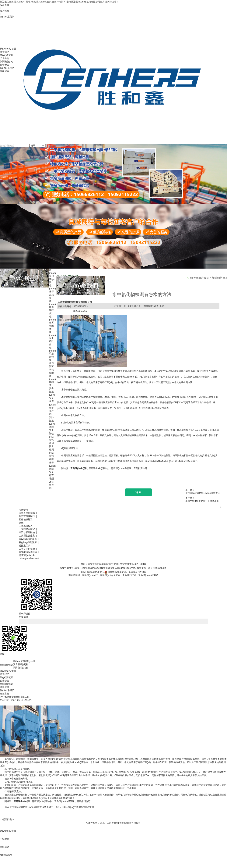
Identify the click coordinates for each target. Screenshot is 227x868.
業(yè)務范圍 (7, 677)
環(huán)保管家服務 (52, 292)
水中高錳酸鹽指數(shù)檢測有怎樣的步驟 (204, 493)
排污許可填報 (51, 366)
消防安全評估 (51, 430)
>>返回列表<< (7, 820)
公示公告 (5, 681)
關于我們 (5, 674)
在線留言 (5, 694)
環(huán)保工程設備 (52, 338)
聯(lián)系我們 (7, 690)
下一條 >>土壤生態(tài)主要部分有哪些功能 (73, 807)
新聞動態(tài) (7, 684)
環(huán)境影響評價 (52, 307)
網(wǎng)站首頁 (8, 671)
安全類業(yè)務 (52, 392)
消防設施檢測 (51, 440)
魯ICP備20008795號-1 (92, 572)
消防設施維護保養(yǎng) (52, 459)
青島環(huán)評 (22, 801)
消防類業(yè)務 (52, 421)
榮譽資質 (5, 687)
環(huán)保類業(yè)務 (52, 276)
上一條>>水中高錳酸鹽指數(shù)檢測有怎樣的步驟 (25, 807)
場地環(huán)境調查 (52, 379)
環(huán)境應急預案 (52, 354)
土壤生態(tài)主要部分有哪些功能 (202, 501)
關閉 (2, 654)
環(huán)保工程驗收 (52, 323)
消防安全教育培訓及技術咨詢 (51, 479)
